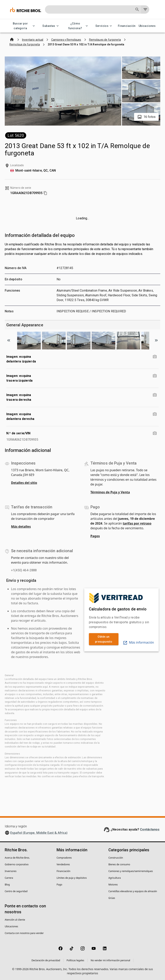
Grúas (112, 898)
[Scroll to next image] (156, 340)
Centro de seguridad (16, 891)
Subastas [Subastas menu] (51, 26)
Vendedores (63, 864)
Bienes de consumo (119, 864)
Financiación (127, 26)
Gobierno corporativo (17, 864)
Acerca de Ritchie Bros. (17, 858)
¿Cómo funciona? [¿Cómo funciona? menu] (78, 26)
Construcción (116, 858)
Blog (7, 885)
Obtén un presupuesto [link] (104, 639)
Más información (138, 642)
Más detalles (21, 527)
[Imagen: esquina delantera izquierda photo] (155, 357)
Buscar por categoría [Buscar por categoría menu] (23, 26)
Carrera (9, 878)
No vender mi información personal (110, 960)
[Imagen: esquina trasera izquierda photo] (155, 376)
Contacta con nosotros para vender (24, 933)
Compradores (64, 858)
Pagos (95, 536)
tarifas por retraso (137, 523)
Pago (59, 885)
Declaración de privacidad (46, 960)
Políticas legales (75, 960)
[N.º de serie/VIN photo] (155, 433)
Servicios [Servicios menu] (104, 26)
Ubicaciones (147, 26)
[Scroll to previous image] (9, 340)
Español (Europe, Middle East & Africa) (39, 833)
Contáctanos (150, 829)
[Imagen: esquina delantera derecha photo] (155, 414)
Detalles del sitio (24, 483)
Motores (113, 885)
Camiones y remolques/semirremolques (131, 871)
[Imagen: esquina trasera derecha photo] (155, 395)
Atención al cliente (15, 920)
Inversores (11, 871)
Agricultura (115, 878)
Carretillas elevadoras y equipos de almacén (133, 891)
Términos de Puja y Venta (110, 492)
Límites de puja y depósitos (72, 878)
